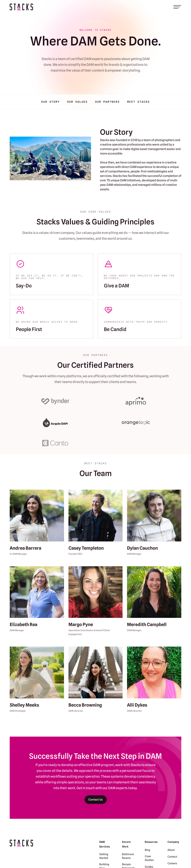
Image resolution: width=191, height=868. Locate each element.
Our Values (77, 102)
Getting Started (104, 856)
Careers (172, 863)
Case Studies (149, 858)
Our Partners (107, 102)
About (171, 850)
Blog (147, 850)
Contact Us (96, 800)
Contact (172, 857)
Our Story (50, 102)
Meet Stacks (138, 102)
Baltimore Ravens (128, 856)
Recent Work (126, 844)
